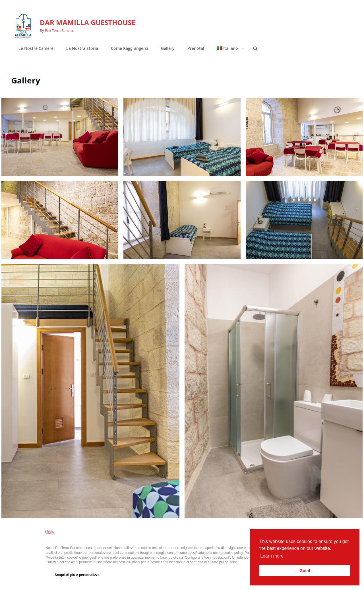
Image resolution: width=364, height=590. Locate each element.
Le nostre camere (36, 48)
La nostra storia (82, 48)
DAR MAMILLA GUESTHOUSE (87, 22)
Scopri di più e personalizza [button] (77, 575)
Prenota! (196, 48)
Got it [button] (305, 571)
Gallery (168, 48)
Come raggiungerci (130, 48)
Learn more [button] (272, 556)
